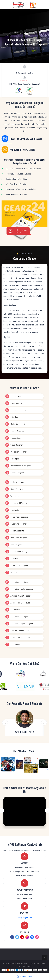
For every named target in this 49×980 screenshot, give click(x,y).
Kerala (33, 33)
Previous (5, 723)
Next (44, 723)
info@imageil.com (25, 918)
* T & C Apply (27, 966)
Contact (17, 33)
